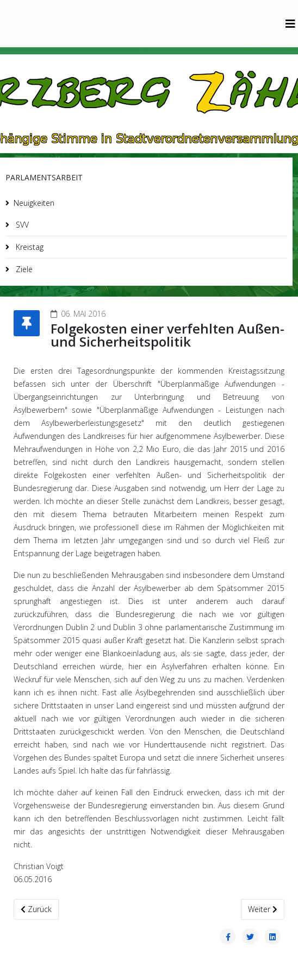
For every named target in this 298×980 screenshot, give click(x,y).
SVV (21, 225)
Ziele (23, 269)
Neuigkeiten (34, 203)
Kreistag (29, 247)
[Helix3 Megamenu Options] (290, 24)
